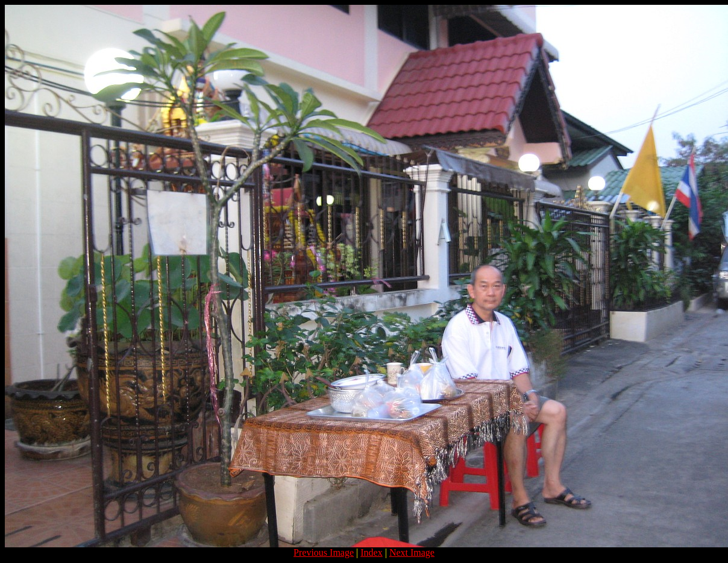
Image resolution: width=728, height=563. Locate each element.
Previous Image (324, 552)
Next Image (412, 552)
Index (371, 552)
